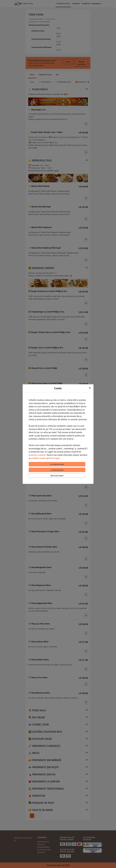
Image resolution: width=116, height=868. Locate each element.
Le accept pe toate (57, 464)
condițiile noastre (39, 458)
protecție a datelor (37, 455)
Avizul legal (54, 458)
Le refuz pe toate (57, 470)
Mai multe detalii (57, 476)
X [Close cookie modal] (90, 388)
